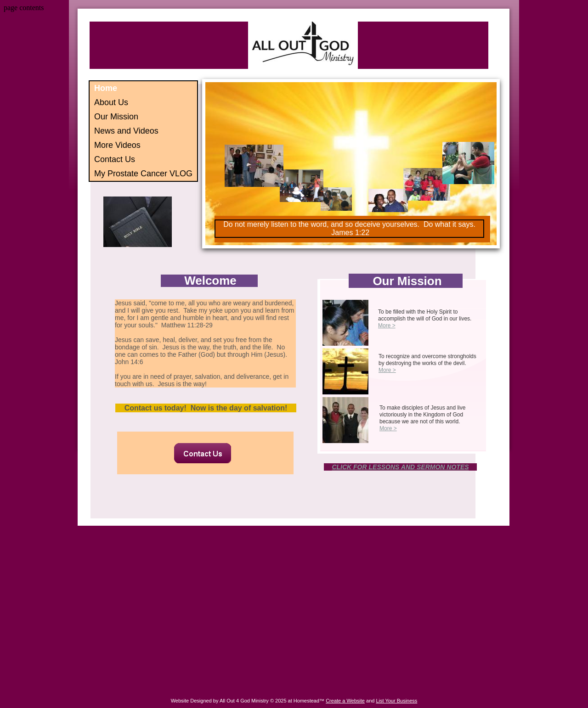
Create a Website (345, 701)
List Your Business (396, 701)
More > (387, 326)
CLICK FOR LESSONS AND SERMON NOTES (400, 467)
